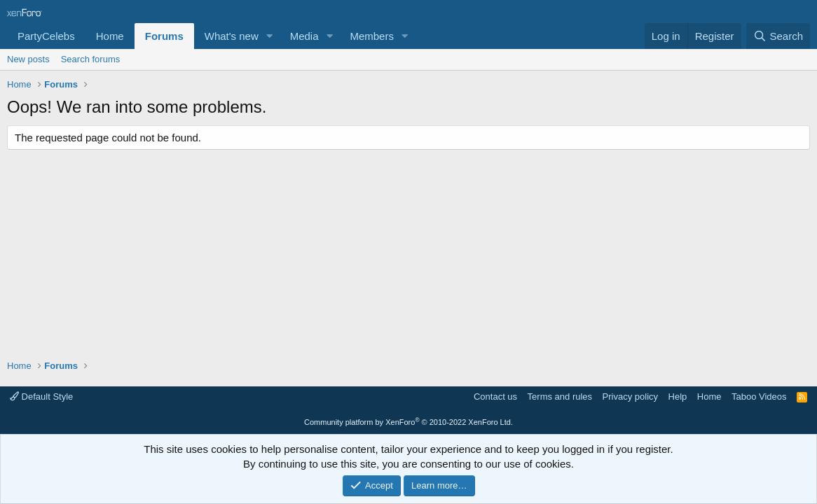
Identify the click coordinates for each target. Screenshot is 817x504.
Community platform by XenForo (408, 422)
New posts (28, 59)
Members (372, 36)
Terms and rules (560, 397)
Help (678, 397)
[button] (270, 36)
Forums (164, 36)
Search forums (91, 59)
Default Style (41, 397)
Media (304, 36)
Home (110, 36)
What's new (232, 36)
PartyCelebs (46, 36)
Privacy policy (630, 397)
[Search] (778, 36)
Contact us (495, 397)
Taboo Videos (759, 397)
